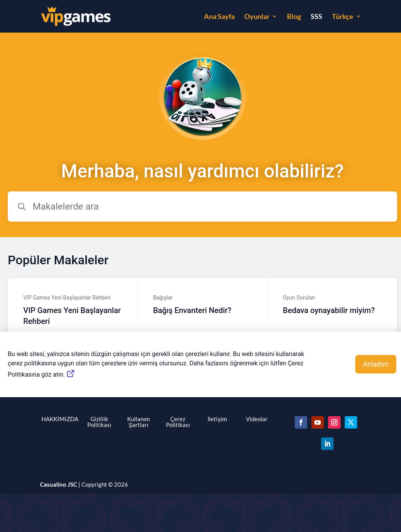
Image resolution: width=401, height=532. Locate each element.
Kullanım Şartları (138, 422)
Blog (294, 17)
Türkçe (343, 17)
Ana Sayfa (219, 17)
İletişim (217, 419)
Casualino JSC (59, 484)
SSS (316, 17)
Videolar (257, 419)
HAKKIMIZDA (60, 419)
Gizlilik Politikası (99, 422)
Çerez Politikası (178, 422)
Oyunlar (257, 17)
